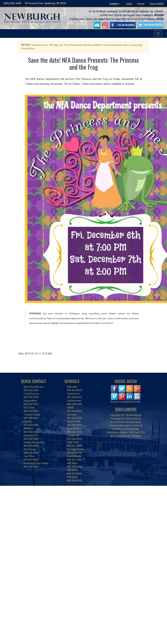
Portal (141, 4)
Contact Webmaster (120, 426)
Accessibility (157, 4)
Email (129, 4)
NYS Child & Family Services (126, 436)
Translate (115, 4)
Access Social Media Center (126, 402)
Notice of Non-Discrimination (126, 422)
